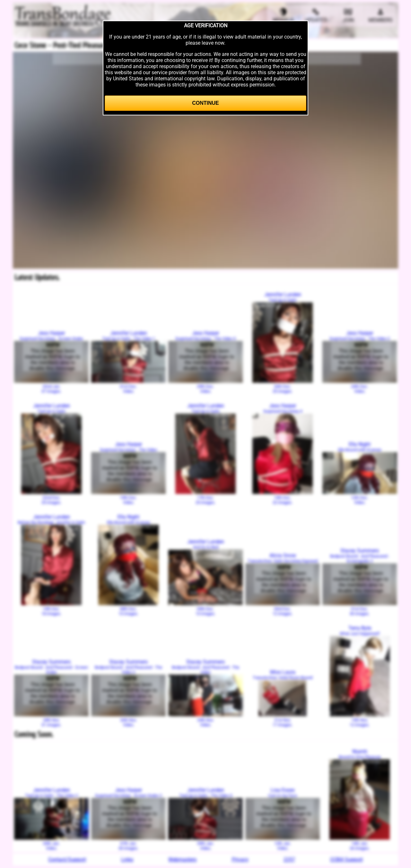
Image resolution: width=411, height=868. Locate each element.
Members (380, 16)
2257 (289, 859)
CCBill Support (346, 859)
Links (127, 859)
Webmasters (182, 859)
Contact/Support (67, 859)
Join (348, 16)
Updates (316, 16)
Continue (205, 103)
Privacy (240, 859)
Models (283, 16)
